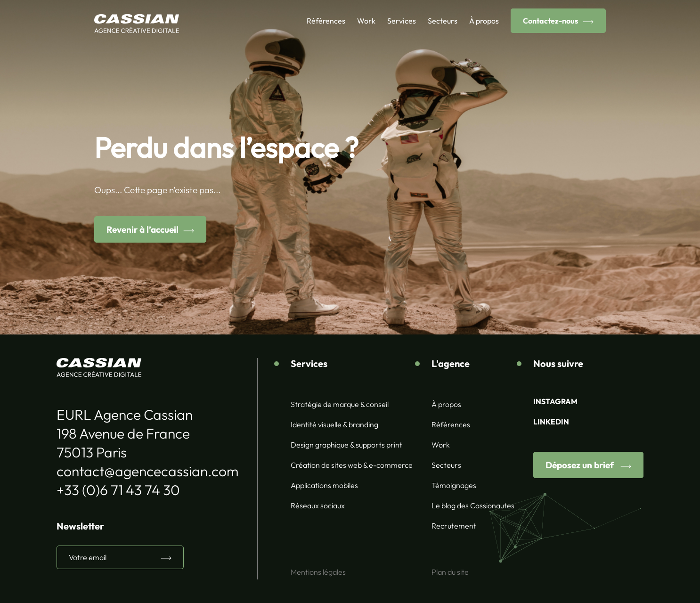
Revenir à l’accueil (142, 229)
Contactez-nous (550, 21)
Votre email (88, 557)
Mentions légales (318, 572)
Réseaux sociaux (318, 505)
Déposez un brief (581, 465)
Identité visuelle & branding (334, 424)
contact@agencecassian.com (147, 471)
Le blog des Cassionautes (473, 505)
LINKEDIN (551, 422)
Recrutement (454, 526)
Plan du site (450, 572)
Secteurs (443, 21)
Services (402, 21)
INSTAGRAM (555, 401)
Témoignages (454, 485)
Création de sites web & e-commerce (352, 465)
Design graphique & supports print (346, 445)
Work (366, 21)
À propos (484, 21)
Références (326, 21)
